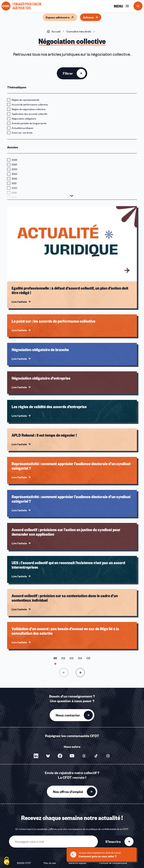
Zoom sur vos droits (22, 133)
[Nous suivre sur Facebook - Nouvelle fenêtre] (60, 756)
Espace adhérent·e (60, 17)
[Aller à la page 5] (88, 658)
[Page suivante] (80, 673)
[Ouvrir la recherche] (138, 6)
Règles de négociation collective (29, 109)
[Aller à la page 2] (63, 658)
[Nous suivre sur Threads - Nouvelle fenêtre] (84, 756)
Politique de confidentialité (113, 863)
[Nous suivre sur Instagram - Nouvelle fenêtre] (108, 756)
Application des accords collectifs (29, 114)
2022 (14, 179)
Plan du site (50, 863)
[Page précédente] (64, 673)
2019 (14, 193)
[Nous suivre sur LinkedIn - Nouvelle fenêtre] (36, 756)
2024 (14, 169)
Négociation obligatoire (24, 119)
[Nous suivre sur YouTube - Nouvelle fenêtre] (72, 756)
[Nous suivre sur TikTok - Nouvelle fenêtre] (96, 756)
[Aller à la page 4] (80, 658)
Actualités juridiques (22, 128)
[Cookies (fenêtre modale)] (7, 861)
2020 (14, 188)
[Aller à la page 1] (55, 658)
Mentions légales (77, 863)
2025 (14, 164)
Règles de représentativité (25, 100)
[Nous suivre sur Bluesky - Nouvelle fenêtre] (48, 756)
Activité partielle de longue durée (29, 123)
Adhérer (91, 17)
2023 (14, 174)
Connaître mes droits (79, 31)
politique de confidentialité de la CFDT (108, 829)
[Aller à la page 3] (72, 658)
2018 (14, 197)
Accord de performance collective (30, 104)
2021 (14, 183)
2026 (14, 160)
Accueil (54, 31)
